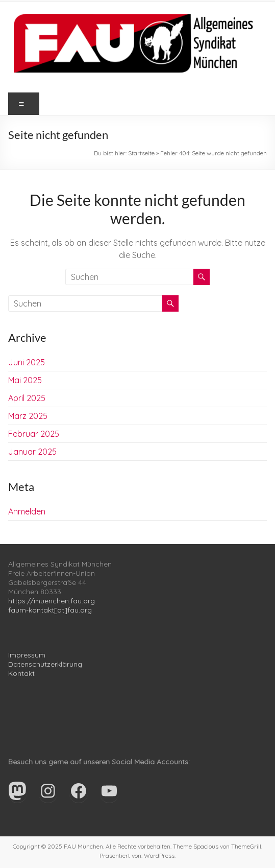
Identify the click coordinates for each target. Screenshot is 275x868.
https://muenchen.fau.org (52, 601)
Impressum (27, 655)
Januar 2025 (32, 452)
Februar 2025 (34, 434)
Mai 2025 (25, 380)
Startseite (141, 153)
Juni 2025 (27, 362)
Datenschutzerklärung (45, 664)
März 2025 (28, 416)
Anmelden (27, 511)
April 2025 (27, 398)
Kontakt (21, 673)
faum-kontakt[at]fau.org (50, 610)
